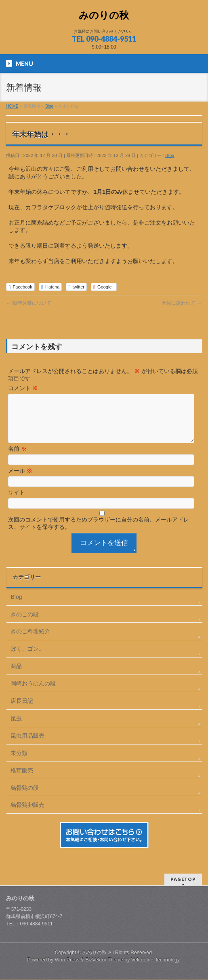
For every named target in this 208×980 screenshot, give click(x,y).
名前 (17, 458)
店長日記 (22, 711)
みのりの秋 (104, 15)
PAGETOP (183, 879)
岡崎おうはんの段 (33, 693)
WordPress (67, 960)
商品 (16, 676)
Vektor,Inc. (143, 960)
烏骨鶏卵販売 (27, 815)
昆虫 (16, 728)
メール (20, 480)
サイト (17, 502)
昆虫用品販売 (27, 745)
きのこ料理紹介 (30, 641)
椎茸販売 (22, 780)
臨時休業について (28, 303)
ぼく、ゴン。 (27, 658)
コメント (23, 388)
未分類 (19, 763)
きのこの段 (25, 624)
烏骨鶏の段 (25, 798)
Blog (170, 155)
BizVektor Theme (104, 960)
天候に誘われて (182, 303)
